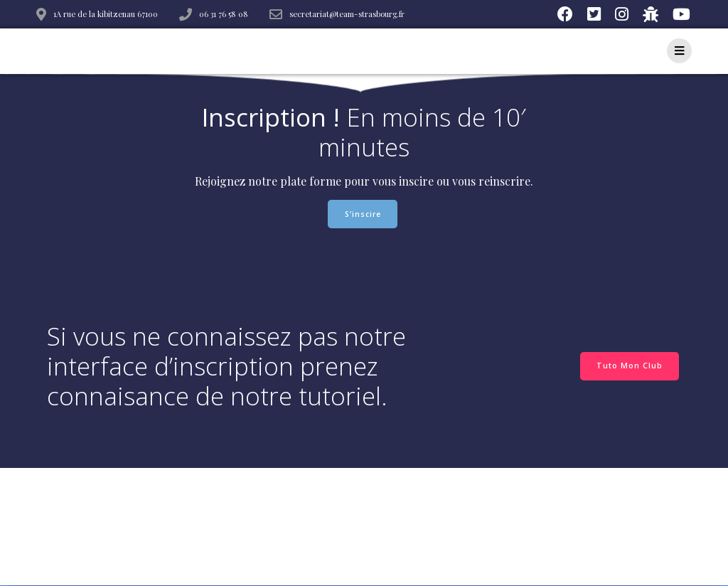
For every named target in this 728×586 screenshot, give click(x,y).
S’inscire (363, 214)
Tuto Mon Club (630, 366)
